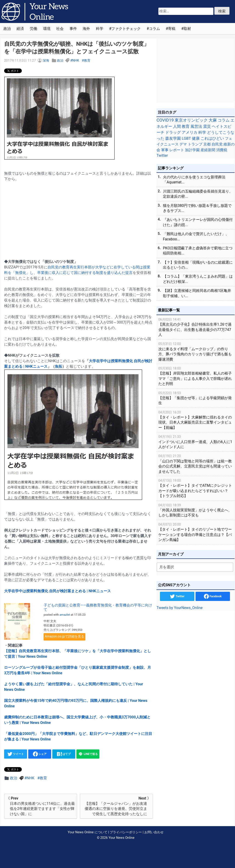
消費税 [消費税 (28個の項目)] (222, 150)
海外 (86, 29)
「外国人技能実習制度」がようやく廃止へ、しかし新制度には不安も (196, 510)
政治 (7, 29)
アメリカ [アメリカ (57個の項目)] (190, 132)
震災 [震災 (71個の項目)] (207, 126)
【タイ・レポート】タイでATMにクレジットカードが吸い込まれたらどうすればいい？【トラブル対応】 (196, 488)
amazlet (65, 615)
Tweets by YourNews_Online (180, 608)
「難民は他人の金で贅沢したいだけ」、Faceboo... (196, 236)
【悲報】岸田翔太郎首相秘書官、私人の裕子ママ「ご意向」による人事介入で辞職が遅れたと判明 (196, 376)
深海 (46, 61)
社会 (60, 29)
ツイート (16, 754)
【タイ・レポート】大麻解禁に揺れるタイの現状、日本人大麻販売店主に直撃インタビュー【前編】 (196, 420)
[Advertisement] (78, 218)
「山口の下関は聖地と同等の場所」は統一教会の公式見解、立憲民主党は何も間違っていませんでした (196, 463)
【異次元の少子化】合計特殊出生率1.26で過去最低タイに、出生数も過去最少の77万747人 (196, 327)
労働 (34, 29)
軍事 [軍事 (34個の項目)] (165, 150)
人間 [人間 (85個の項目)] (177, 126)
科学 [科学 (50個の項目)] (202, 132)
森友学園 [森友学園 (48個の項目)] (173, 138)
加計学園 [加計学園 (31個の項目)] (192, 150)
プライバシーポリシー (126, 832)
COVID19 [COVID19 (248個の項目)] (165, 120)
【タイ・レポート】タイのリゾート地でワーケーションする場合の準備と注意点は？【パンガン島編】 (196, 532)
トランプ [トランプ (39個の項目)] (195, 144)
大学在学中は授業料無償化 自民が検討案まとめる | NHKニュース (57, 591)
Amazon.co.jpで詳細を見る (64, 636)
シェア (40, 754)
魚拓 (59, 366)
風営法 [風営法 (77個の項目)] (196, 126)
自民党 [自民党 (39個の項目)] (217, 144)
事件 (73, 29)
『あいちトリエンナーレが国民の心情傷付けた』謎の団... (198, 222)
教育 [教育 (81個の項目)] (186, 126)
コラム (154, 29)
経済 (20, 29)
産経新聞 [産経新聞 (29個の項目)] (208, 150)
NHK (76, 61)
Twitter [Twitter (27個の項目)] (162, 155)
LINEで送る (88, 754)
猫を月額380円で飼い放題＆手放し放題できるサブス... (197, 208)
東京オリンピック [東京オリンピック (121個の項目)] (191, 120)
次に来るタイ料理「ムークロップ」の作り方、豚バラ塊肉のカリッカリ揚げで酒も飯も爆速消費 (196, 351)
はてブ (64, 754)
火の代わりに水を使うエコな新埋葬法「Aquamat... (194, 180)
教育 (87, 61)
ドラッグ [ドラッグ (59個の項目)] (173, 132)
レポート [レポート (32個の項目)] (177, 150)
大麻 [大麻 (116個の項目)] (213, 120)
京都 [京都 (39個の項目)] (207, 144)
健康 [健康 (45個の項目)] (196, 138)
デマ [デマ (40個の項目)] (183, 144)
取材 (187, 29)
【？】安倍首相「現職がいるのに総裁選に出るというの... (198, 265)
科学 (100, 29)
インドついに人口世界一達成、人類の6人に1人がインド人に (196, 442)
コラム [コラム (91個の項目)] (224, 120)
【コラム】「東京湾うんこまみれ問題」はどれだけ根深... (198, 279)
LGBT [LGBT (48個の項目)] (186, 138)
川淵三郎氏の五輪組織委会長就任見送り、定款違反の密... (198, 194)
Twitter (177, 596)
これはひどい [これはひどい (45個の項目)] (212, 138)
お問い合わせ (154, 832)
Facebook (213, 596)
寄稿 (172, 29)
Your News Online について (87, 832)
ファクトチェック (126, 29)
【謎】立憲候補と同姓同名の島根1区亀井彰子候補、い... (197, 293)
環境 (47, 29)
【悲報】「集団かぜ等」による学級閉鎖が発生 (196, 398)
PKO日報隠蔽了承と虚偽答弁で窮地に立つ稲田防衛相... (198, 251)
